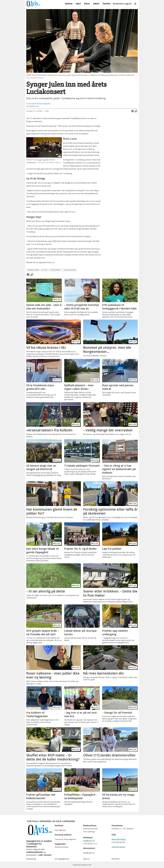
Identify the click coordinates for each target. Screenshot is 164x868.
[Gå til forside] (33, 4)
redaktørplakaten (35, 852)
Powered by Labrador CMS (82, 865)
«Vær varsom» (45, 855)
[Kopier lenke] (136, 111)
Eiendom (107, 4)
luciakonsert (55, 270)
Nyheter (69, 4)
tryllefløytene (70, 270)
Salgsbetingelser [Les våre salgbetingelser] (118, 847)
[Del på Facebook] (133, 111)
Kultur (87, 4)
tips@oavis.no (89, 841)
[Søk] (135, 4)
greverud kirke (33, 270)
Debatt (96, 4)
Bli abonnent (118, 4)
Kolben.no (50, 262)
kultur (45, 270)
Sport (78, 4)
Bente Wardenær (119, 839)
